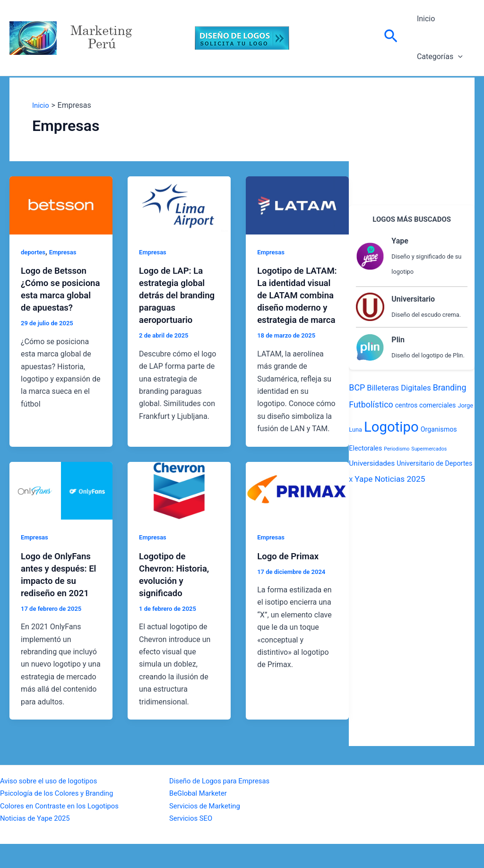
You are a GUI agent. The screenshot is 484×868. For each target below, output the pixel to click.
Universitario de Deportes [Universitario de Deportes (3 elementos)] (434, 463)
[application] (456, 57)
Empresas (66, 252)
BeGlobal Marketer (200, 818)
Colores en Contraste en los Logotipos (64, 830)
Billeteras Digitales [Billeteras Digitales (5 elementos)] (399, 388)
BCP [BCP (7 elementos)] (357, 387)
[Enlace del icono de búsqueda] (391, 38)
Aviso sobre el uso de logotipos (52, 805)
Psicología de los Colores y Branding (61, 818)
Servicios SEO (192, 842)
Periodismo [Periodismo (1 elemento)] (397, 449)
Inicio (424, 19)
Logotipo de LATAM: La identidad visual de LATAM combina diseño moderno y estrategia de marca (297, 307)
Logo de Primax (290, 580)
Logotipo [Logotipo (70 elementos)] (391, 427)
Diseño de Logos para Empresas (223, 805)
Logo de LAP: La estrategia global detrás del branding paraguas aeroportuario (178, 295)
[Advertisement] (412, 137)
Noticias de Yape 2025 (38, 842)
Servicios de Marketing (207, 830)
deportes (34, 252)
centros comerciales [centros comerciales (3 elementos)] (426, 405)
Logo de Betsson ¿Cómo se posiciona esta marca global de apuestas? (56, 295)
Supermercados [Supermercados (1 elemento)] (429, 449)
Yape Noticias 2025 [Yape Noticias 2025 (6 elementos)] (390, 479)
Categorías (438, 57)
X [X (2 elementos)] (351, 480)
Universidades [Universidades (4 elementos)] (372, 463)
